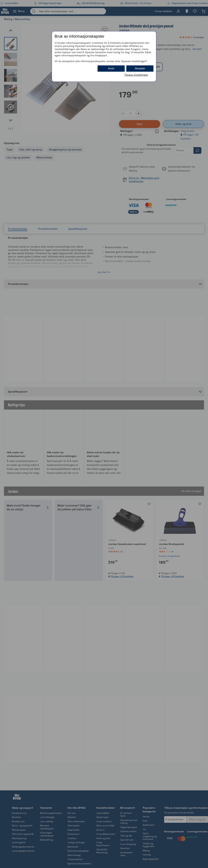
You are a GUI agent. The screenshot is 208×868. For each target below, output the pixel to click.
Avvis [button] (111, 68)
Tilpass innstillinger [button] (136, 75)
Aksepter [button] (140, 68)
